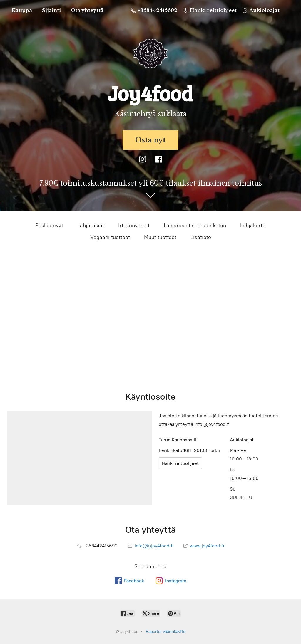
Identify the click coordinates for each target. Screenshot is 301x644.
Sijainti (51, 10)
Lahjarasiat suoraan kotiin (195, 226)
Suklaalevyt (49, 226)
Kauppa (22, 10)
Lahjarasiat (91, 226)
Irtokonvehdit (134, 226)
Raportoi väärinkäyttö (166, 632)
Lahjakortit (253, 226)
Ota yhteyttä (87, 10)
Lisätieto (201, 237)
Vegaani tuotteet (110, 237)
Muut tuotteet (160, 237)
